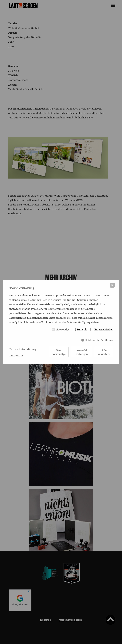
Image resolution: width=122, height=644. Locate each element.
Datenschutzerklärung (23, 349)
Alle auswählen (104, 352)
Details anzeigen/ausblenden (99, 340)
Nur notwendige (59, 352)
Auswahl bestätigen (82, 352)
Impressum (16, 355)
